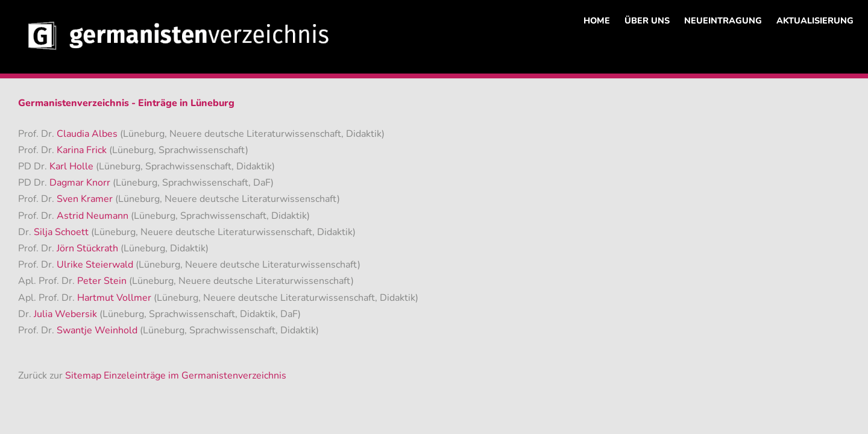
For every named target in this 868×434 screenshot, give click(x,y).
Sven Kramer (86, 199)
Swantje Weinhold (98, 330)
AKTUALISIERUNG (815, 20)
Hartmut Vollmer (115, 298)
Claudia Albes (88, 134)
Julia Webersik (67, 314)
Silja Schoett (62, 232)
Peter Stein (103, 281)
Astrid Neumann (94, 216)
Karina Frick (83, 150)
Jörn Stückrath (89, 248)
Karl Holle (73, 166)
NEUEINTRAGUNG (723, 20)
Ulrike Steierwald (96, 265)
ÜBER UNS (647, 20)
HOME (597, 20)
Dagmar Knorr (81, 183)
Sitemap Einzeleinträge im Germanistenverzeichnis (176, 376)
